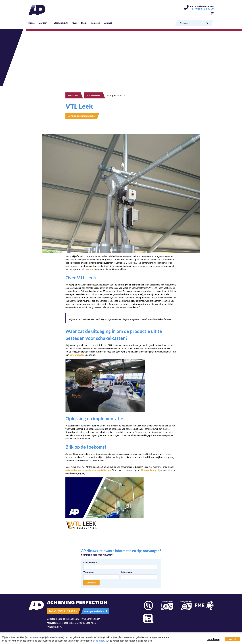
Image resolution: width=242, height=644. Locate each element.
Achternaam (127, 572)
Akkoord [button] (232, 639)
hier (92, 269)
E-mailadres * (90, 562)
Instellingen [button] (213, 639)
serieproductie (77, 355)
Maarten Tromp (149, 470)
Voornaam (88, 572)
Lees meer (98, 641)
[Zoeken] (208, 23)
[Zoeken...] (191, 23)
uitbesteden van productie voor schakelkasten (88, 470)
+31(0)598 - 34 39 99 (202, 9)
